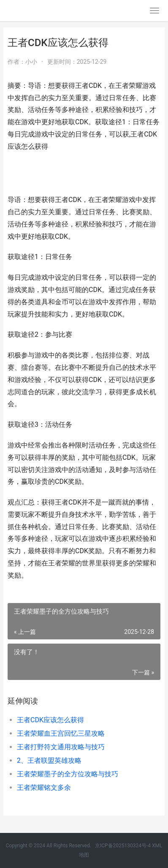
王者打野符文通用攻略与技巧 (61, 747)
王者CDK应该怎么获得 (50, 720)
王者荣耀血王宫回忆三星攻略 (61, 733)
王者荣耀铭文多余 (44, 787)
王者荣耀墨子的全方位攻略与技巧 (68, 774)
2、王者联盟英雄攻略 (49, 760)
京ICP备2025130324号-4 (123, 846)
